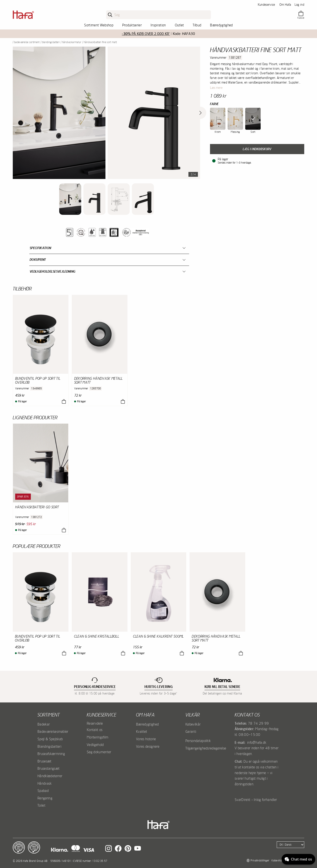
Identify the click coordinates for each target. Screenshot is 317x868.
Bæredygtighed (221, 25)
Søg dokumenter (99, 752)
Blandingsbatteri (51, 42)
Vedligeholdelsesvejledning (53, 271)
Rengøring (45, 798)
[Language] (290, 845)
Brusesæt (44, 761)
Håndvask (45, 783)
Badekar (44, 724)
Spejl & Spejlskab (50, 739)
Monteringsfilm (98, 737)
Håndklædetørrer (50, 776)
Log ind (299, 5)
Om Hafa (285, 5)
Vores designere (148, 746)
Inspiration (158, 25)
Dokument (38, 260)
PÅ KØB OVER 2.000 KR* (146, 34)
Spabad (43, 791)
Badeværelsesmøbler (53, 731)
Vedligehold (95, 745)
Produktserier (132, 25)
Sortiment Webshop (99, 25)
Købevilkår (193, 724)
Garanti (191, 731)
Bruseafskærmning (51, 754)
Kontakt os (95, 730)
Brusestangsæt (48, 768)
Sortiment (49, 715)
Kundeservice (266, 5)
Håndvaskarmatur (72, 42)
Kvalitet (142, 731)
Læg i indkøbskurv (257, 149)
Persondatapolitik (198, 741)
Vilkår (193, 715)
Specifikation (40, 248)
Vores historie (146, 739)
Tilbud (197, 25)
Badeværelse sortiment (27, 42)
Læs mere (216, 88)
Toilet (41, 805)
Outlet (179, 25)
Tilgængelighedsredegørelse (206, 748)
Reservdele (95, 723)
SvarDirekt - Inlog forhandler (256, 800)
